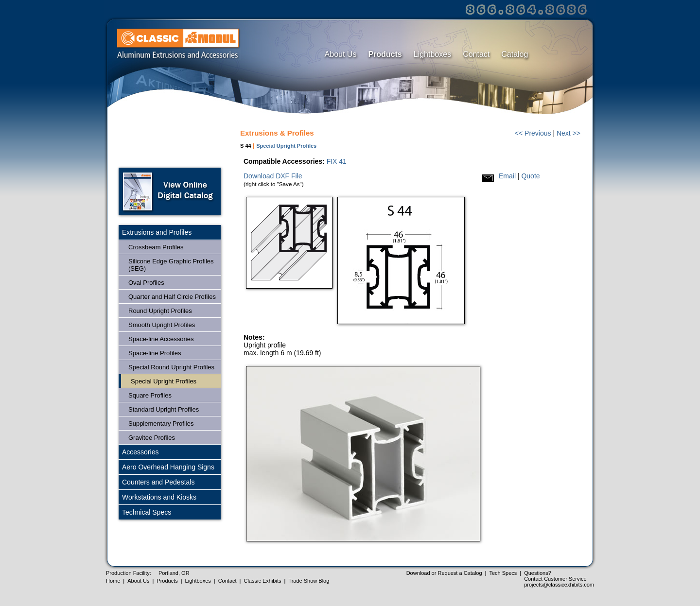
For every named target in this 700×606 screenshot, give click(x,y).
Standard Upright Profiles (164, 409)
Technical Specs (147, 512)
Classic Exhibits (262, 581)
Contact (476, 54)
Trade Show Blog (309, 581)
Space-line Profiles (155, 353)
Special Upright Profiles (164, 381)
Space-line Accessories (161, 339)
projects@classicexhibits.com (559, 585)
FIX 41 (337, 161)
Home (113, 581)
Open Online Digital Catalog (170, 191)
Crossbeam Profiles (156, 247)
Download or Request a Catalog (444, 573)
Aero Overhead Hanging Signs (168, 467)
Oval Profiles (146, 283)
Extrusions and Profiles (157, 232)
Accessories (140, 452)
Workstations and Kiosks (159, 497)
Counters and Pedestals (158, 482)
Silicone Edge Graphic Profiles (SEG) (171, 265)
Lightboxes (432, 54)
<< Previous (533, 133)
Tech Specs (503, 573)
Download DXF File (273, 176)
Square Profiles (150, 395)
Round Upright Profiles (160, 311)
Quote (530, 176)
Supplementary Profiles (161, 424)
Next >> (569, 133)
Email (507, 176)
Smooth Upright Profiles (162, 325)
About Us (341, 54)
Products (385, 54)
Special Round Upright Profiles (171, 367)
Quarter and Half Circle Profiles (172, 297)
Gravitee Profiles (152, 438)
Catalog (515, 54)
